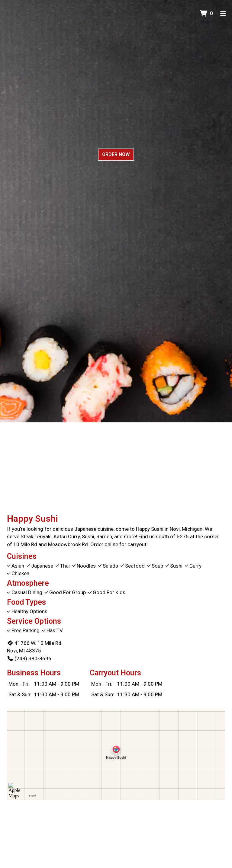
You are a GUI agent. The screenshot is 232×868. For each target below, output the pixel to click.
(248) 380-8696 (29, 658)
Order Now (116, 154)
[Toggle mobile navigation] (223, 14)
